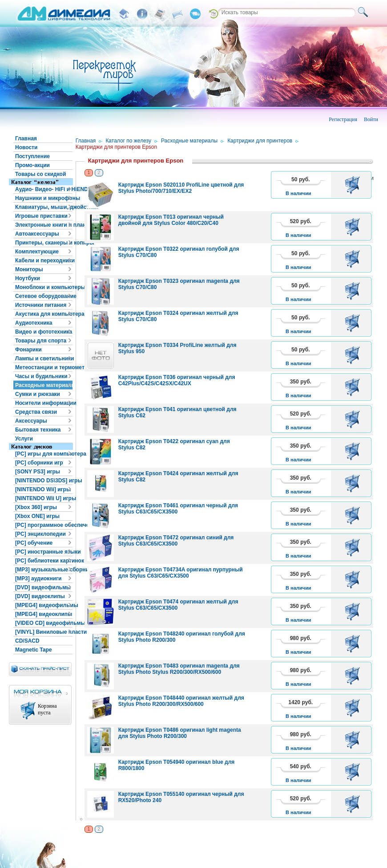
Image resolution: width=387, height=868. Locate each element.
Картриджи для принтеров (260, 141)
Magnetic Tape (33, 650)
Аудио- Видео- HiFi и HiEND (44, 189)
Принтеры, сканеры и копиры (44, 243)
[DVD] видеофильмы (43, 587)
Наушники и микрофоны (44, 198)
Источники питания (41, 305)
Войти (371, 119)
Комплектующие (37, 252)
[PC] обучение (34, 543)
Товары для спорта (41, 341)
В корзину (354, 185)
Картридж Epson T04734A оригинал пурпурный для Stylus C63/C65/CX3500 (181, 573)
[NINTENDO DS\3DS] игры (44, 481)
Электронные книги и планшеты (44, 225)
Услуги (24, 439)
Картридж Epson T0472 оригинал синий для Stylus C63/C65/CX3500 (176, 541)
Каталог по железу (128, 141)
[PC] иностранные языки (44, 552)
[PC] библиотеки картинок (44, 561)
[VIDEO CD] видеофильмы (44, 623)
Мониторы (29, 269)
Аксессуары (31, 421)
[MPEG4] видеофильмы (44, 605)
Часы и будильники (41, 376)
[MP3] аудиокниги (38, 579)
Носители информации (44, 403)
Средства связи (36, 412)
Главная (26, 139)
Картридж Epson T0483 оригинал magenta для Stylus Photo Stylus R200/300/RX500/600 (179, 669)
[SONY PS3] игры (38, 472)
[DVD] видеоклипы (40, 596)
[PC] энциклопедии (40, 534)
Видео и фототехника (44, 332)
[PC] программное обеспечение (44, 525)
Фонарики (28, 350)
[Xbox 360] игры (36, 507)
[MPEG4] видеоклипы (44, 614)
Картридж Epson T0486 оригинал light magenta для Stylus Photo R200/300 (180, 733)
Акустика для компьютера (44, 314)
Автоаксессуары (37, 234)
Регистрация (343, 119)
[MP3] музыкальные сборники (44, 570)
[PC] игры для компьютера (44, 454)
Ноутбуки (28, 278)
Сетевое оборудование (44, 296)
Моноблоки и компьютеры (44, 287)
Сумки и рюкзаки (38, 394)
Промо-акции (32, 165)
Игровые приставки (41, 216)
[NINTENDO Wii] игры (43, 489)
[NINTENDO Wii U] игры (44, 498)
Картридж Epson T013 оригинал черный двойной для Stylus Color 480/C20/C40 (171, 220)
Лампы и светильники (44, 359)
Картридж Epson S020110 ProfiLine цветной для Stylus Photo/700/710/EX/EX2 (181, 188)
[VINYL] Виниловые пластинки (44, 632)
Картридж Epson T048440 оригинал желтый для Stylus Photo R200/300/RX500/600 (181, 701)
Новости (26, 147)
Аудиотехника (34, 323)
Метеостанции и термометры (44, 367)
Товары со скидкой (40, 174)
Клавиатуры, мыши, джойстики (44, 207)
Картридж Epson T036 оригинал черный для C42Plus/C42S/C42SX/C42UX (177, 380)
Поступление (32, 156)
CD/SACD (27, 641)
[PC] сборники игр (39, 463)
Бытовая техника (38, 430)
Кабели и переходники (44, 261)
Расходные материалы (44, 385)
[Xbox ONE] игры (37, 516)
